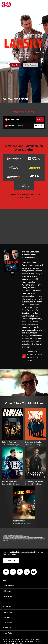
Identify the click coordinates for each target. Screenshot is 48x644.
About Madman (8, 586)
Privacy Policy (7, 633)
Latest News (7, 596)
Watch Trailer (30, 65)
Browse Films (8, 612)
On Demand (7, 607)
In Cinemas (7, 591)
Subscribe (11, 560)
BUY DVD (40, 120)
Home (5, 580)
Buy (16, 65)
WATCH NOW (39, 126)
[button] (6, 383)
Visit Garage (7, 623)
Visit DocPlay (7, 617)
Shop (5, 602)
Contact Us (7, 628)
